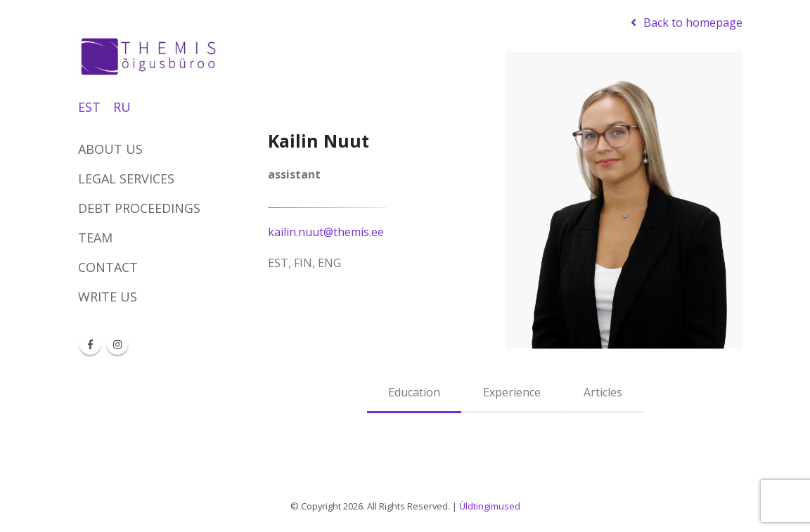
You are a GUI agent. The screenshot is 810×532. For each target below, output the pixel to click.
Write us (108, 297)
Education (414, 392)
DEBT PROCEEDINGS (139, 208)
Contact (108, 267)
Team (95, 238)
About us (110, 149)
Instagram (117, 344)
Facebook (90, 344)
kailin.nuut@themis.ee (326, 232)
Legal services (126, 179)
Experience (512, 392)
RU (122, 107)
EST (89, 107)
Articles (603, 392)
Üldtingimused (490, 506)
